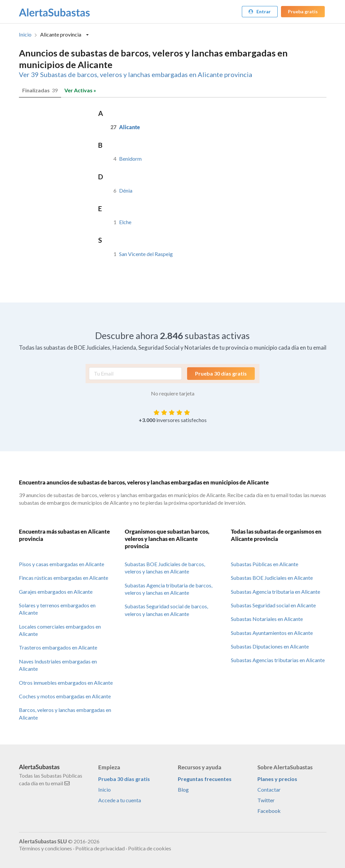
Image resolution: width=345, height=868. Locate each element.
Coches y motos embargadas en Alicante (65, 696)
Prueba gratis (303, 11)
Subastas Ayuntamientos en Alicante (272, 633)
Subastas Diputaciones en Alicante (270, 646)
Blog (183, 789)
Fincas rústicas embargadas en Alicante (64, 578)
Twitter (266, 800)
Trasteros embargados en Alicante (58, 647)
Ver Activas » (80, 90)
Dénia (126, 190)
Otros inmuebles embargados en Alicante (66, 683)
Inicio (25, 35)
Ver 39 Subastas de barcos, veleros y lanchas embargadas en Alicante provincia (136, 74)
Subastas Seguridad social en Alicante (273, 605)
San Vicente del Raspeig (146, 254)
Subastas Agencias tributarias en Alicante (278, 660)
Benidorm (130, 159)
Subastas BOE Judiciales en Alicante (272, 578)
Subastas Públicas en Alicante (265, 564)
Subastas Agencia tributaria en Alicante (276, 592)
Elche (125, 222)
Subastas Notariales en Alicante (267, 619)
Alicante (130, 127)
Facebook (269, 811)
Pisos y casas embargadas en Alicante (62, 564)
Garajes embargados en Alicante (56, 592)
